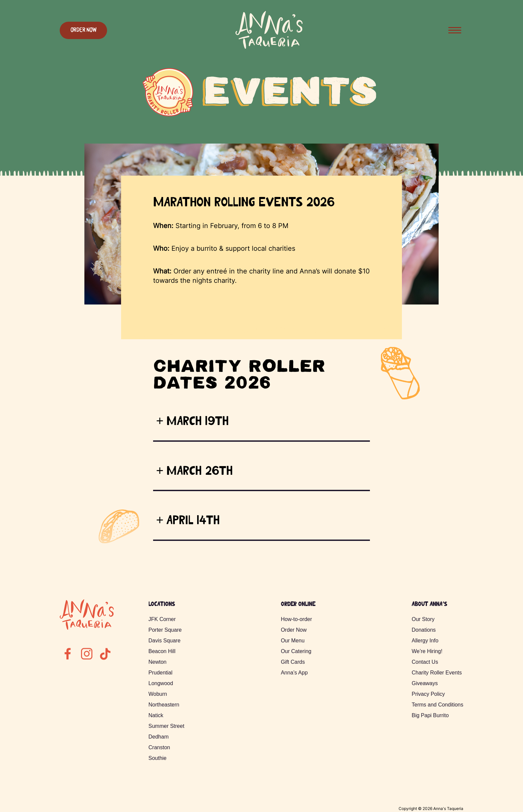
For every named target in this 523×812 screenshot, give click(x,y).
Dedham (158, 737)
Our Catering (296, 651)
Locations (162, 604)
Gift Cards (293, 662)
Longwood (161, 683)
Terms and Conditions (437, 705)
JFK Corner (162, 619)
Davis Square (164, 641)
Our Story (423, 619)
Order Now (83, 30)
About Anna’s (429, 604)
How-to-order (296, 619)
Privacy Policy (428, 694)
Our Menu (293, 641)
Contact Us (425, 662)
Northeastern (164, 705)
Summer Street (166, 726)
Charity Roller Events (437, 673)
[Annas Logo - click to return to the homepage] (269, 48)
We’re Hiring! (427, 651)
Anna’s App (294, 673)
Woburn (158, 694)
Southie (157, 758)
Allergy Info (425, 641)
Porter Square (165, 630)
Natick (156, 715)
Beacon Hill (162, 651)
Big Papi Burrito (430, 715)
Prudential (160, 673)
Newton (157, 662)
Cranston (159, 747)
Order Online (298, 604)
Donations (424, 630)
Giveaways (425, 683)
